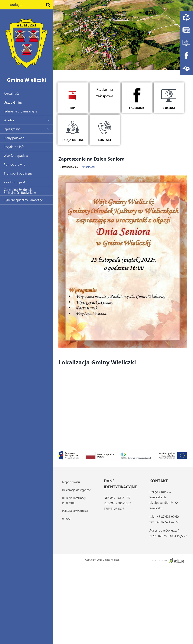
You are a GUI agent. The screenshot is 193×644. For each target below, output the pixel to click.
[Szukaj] (48, 5)
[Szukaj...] (26, 5)
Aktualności (88, 167)
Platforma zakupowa (105, 93)
